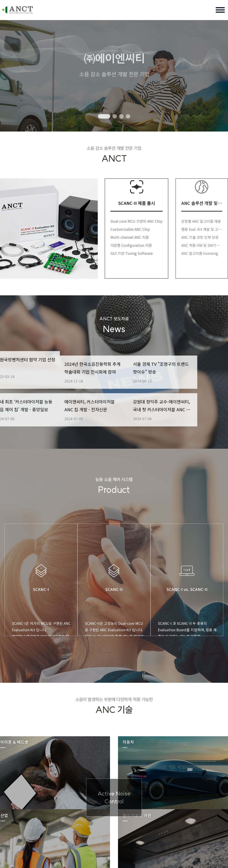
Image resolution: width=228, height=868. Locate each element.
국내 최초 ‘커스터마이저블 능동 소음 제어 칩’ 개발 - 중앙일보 (35, 413)
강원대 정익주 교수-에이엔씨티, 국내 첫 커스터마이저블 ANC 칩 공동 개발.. (192, 413)
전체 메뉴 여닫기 (220, 10)
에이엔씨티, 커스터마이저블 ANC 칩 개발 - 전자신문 (113, 413)
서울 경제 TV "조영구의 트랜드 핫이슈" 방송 (192, 366)
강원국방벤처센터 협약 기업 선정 (34, 366)
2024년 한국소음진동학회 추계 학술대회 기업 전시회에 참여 (114, 366)
